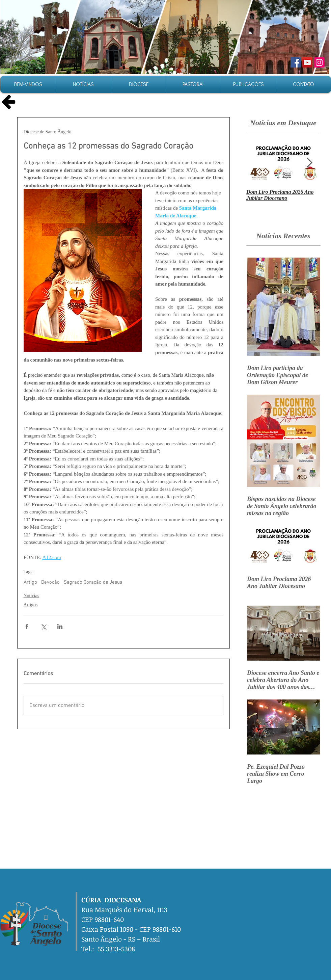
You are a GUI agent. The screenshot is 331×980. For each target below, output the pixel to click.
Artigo (30, 582)
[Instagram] (319, 62)
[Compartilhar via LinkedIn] (60, 626)
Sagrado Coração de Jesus (93, 582)
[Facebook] (296, 62)
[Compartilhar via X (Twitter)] (43, 626)
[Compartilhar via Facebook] (27, 626)
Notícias (32, 596)
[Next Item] (310, 163)
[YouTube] (307, 62)
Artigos (31, 605)
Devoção (50, 582)
